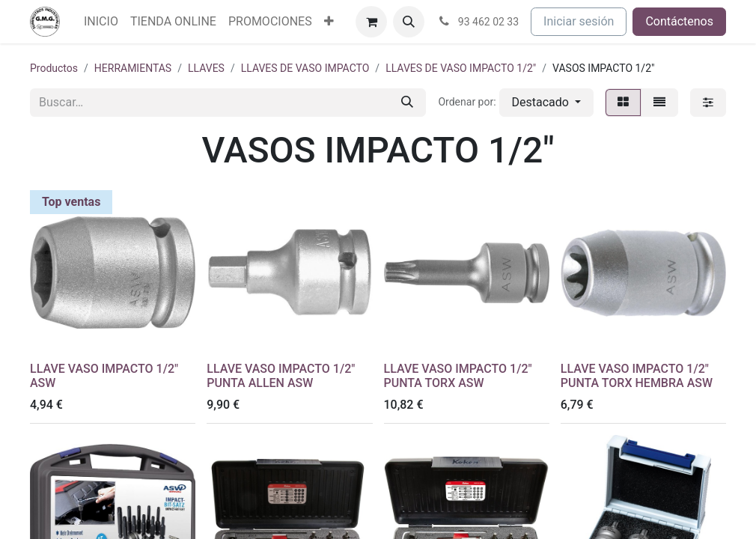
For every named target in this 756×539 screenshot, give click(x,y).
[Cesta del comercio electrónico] (371, 22)
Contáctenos (679, 21)
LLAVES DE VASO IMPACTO (305, 68)
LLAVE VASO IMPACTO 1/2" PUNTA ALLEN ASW (281, 376)
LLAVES (206, 68)
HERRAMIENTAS (133, 68)
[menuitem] (101, 22)
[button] (409, 22)
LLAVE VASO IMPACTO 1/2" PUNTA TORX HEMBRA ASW (637, 376)
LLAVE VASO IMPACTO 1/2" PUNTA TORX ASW (458, 376)
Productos (54, 68)
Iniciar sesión (579, 21)
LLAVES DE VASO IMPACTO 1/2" (461, 68)
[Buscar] (407, 103)
